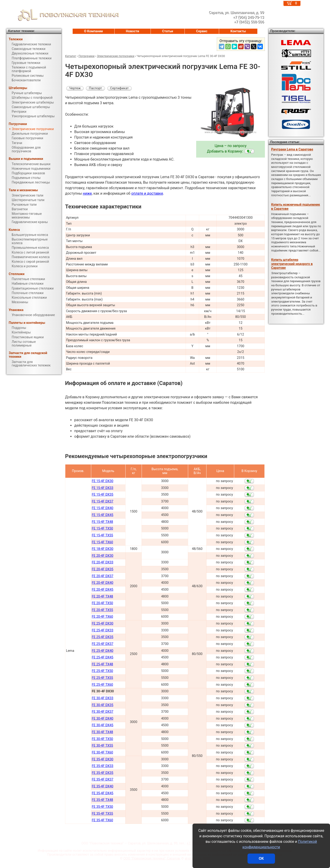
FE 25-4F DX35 (102, 637)
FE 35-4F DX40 (102, 786)
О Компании (93, 31)
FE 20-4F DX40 (102, 583)
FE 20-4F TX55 (102, 610)
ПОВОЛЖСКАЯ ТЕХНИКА (63, 15)
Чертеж (75, 88)
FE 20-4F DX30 (102, 556)
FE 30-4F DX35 (102, 705)
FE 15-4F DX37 (102, 501)
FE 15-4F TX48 (102, 522)
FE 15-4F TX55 (102, 535)
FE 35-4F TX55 (102, 814)
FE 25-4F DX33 (102, 630)
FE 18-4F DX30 (102, 549)
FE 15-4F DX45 (102, 515)
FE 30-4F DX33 (102, 698)
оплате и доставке (147, 193)
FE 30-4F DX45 (102, 725)
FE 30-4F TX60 (102, 752)
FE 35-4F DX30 (102, 759)
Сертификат (120, 88)
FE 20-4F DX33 (102, 562)
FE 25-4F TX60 (102, 685)
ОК (261, 858)
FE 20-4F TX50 (102, 603)
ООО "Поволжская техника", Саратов (151, 858)
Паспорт (95, 88)
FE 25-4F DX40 (102, 651)
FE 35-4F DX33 (102, 766)
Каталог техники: (21, 31)
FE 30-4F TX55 (102, 746)
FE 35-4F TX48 (102, 800)
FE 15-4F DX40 (102, 508)
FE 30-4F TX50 (102, 739)
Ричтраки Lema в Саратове (292, 149)
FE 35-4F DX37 (102, 779)
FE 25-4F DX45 (102, 657)
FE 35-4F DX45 (102, 793)
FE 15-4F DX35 (102, 495)
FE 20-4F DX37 (102, 576)
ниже (87, 193)
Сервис (202, 31)
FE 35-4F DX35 (102, 773)
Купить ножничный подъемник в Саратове (296, 207)
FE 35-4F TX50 (102, 807)
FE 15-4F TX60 (102, 542)
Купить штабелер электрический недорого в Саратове (292, 264)
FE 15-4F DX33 (102, 488)
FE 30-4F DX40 (102, 719)
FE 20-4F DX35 (102, 569)
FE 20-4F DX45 (102, 590)
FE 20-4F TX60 (102, 617)
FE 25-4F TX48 (102, 664)
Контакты (238, 31)
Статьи (168, 31)
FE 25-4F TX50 (102, 671)
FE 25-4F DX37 (102, 644)
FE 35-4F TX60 (102, 820)
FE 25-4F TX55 (102, 678)
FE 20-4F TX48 (102, 596)
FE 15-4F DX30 (102, 481)
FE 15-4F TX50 (102, 528)
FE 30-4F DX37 (102, 712)
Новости (132, 31)
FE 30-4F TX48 (102, 732)
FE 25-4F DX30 (102, 624)
